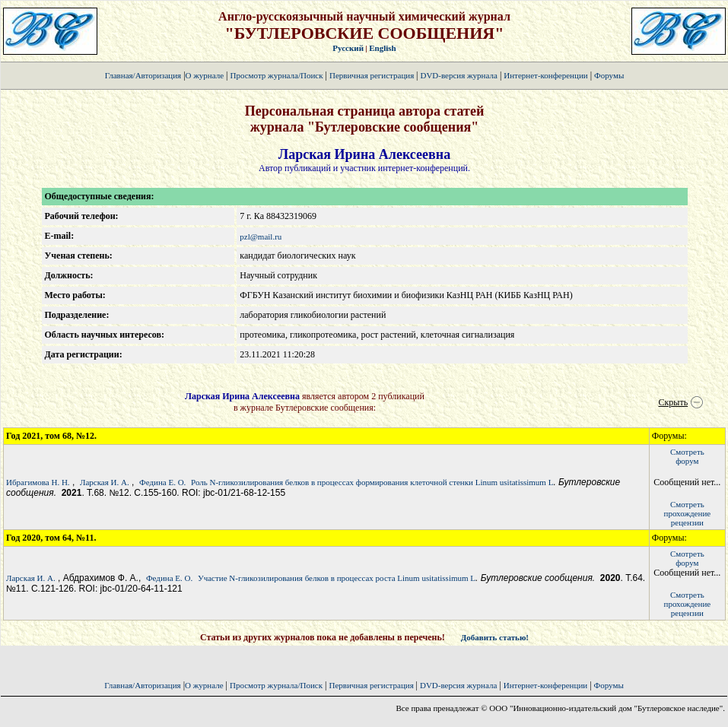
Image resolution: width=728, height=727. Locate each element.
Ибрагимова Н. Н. (38, 482)
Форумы (609, 75)
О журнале (205, 75)
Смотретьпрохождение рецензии (688, 513)
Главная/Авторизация (143, 75)
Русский (348, 48)
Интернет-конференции (545, 75)
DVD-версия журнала (458, 75)
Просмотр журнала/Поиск (276, 75)
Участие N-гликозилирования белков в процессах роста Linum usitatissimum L (337, 578)
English (382, 48)
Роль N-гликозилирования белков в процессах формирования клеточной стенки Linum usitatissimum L (372, 482)
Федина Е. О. (162, 482)
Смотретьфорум (687, 456)
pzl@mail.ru (261, 237)
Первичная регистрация (373, 75)
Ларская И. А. (105, 482)
